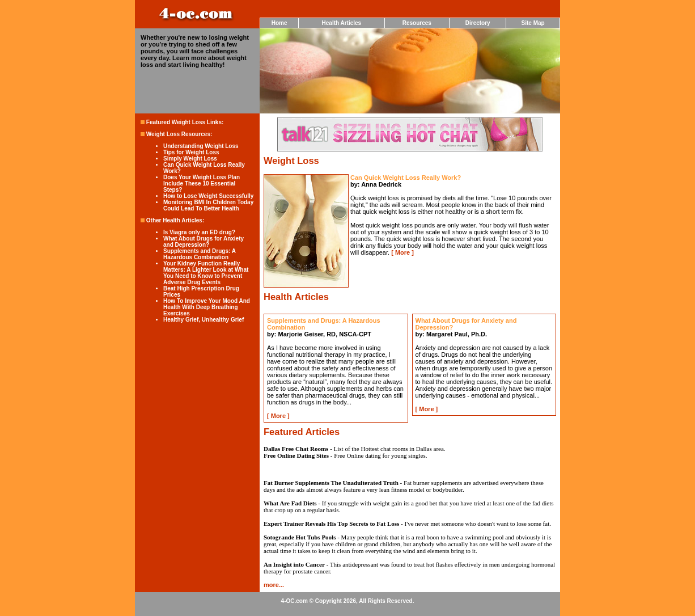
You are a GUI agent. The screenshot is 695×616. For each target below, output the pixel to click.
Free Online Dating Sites (296, 455)
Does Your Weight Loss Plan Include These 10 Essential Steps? (202, 183)
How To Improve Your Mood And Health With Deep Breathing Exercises (207, 307)
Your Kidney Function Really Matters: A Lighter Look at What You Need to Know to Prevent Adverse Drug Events (206, 273)
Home (279, 23)
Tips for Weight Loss (191, 152)
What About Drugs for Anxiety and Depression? (204, 242)
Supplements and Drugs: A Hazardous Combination (200, 254)
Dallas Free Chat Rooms (296, 449)
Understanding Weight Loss (201, 146)
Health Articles (342, 23)
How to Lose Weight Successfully (208, 196)
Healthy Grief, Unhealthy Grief (204, 320)
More (402, 252)
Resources (417, 23)
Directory (478, 23)
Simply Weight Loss (190, 159)
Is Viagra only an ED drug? (199, 232)
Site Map (533, 23)
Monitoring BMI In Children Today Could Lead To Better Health (208, 205)
